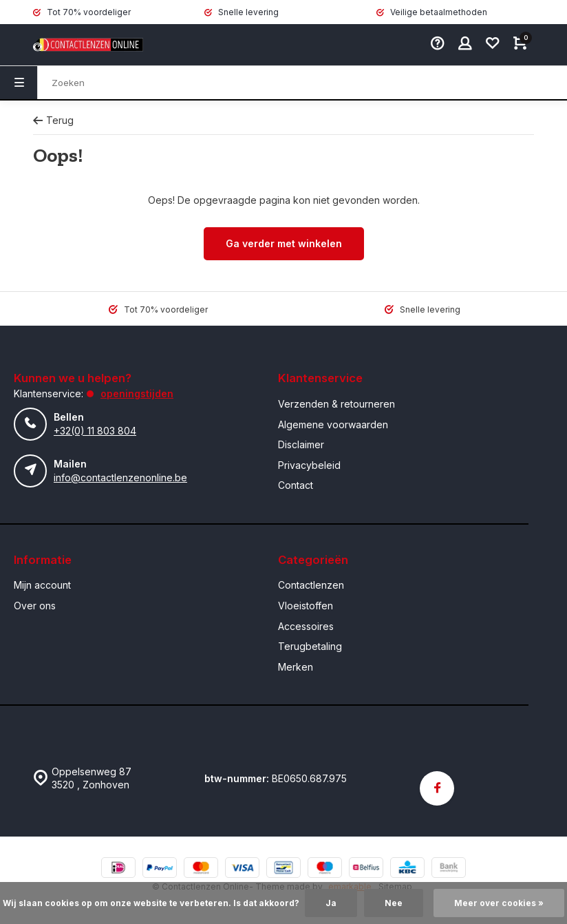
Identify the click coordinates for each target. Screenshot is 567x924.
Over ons (35, 606)
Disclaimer (301, 444)
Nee (394, 903)
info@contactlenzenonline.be (120, 477)
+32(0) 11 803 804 (95, 431)
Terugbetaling (310, 646)
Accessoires (306, 626)
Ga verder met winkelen (284, 243)
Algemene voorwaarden (333, 424)
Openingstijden (137, 393)
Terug (53, 120)
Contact (296, 485)
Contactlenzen (311, 585)
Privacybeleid (309, 465)
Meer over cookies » (499, 903)
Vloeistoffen (306, 606)
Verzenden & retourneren (336, 404)
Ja (331, 903)
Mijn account (42, 585)
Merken (296, 667)
